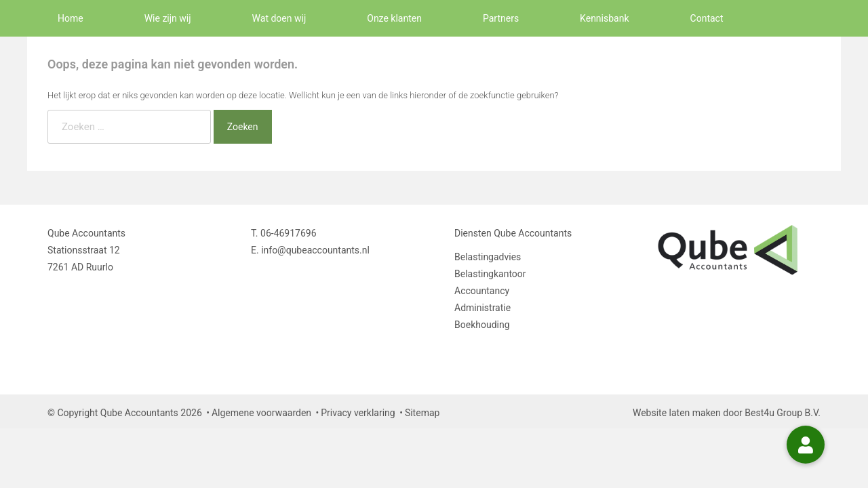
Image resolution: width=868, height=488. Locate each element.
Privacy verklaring (358, 413)
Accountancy (482, 291)
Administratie (482, 308)
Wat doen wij (279, 18)
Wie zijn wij (168, 18)
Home (71, 18)
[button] (806, 445)
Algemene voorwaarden (261, 413)
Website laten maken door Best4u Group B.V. (727, 413)
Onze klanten (394, 18)
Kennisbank (604, 18)
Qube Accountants (533, 233)
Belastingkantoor (490, 274)
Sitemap (422, 413)
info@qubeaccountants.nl (315, 250)
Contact (707, 18)
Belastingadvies (488, 257)
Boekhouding (482, 325)
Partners (501, 18)
